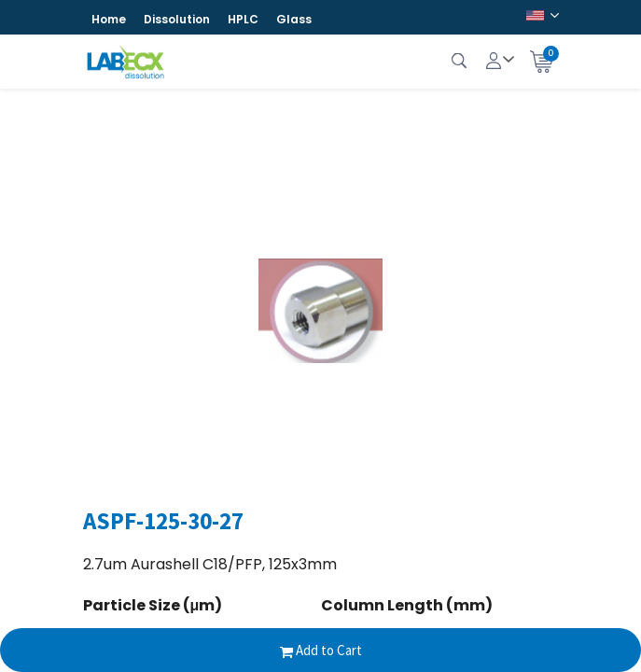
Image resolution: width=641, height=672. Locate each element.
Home (109, 19)
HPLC (243, 19)
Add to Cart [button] (321, 650)
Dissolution (177, 19)
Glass (294, 19)
